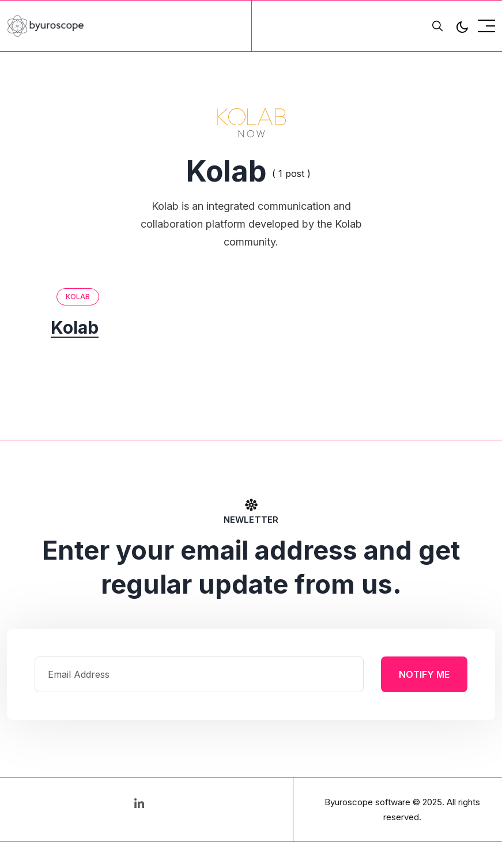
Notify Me (424, 674)
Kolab (78, 297)
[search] (437, 26)
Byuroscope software (367, 802)
